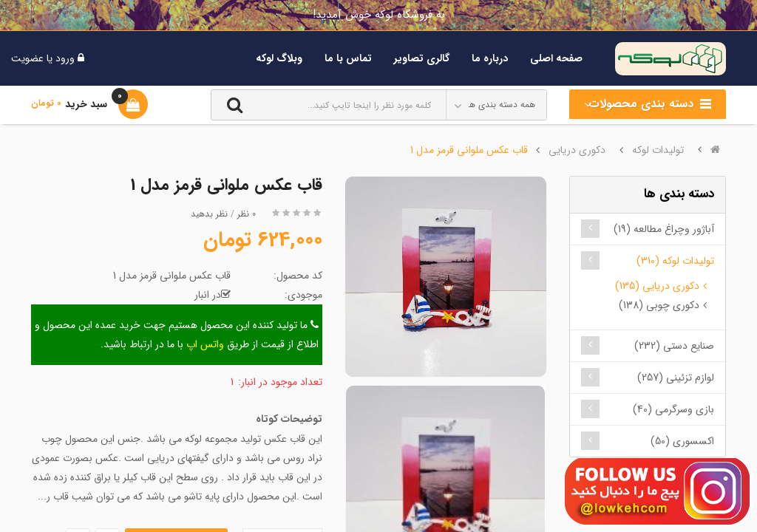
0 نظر (247, 214)
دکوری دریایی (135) (657, 286)
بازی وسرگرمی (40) (673, 409)
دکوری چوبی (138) (659, 305)
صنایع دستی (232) (674, 346)
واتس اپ (205, 344)
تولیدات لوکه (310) (675, 261)
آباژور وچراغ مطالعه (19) (664, 229)
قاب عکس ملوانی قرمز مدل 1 (469, 150)
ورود (64, 58)
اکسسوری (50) (682, 441)
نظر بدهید (209, 214)
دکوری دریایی (577, 150)
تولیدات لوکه (658, 150)
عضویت (27, 58)
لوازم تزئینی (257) (676, 378)
